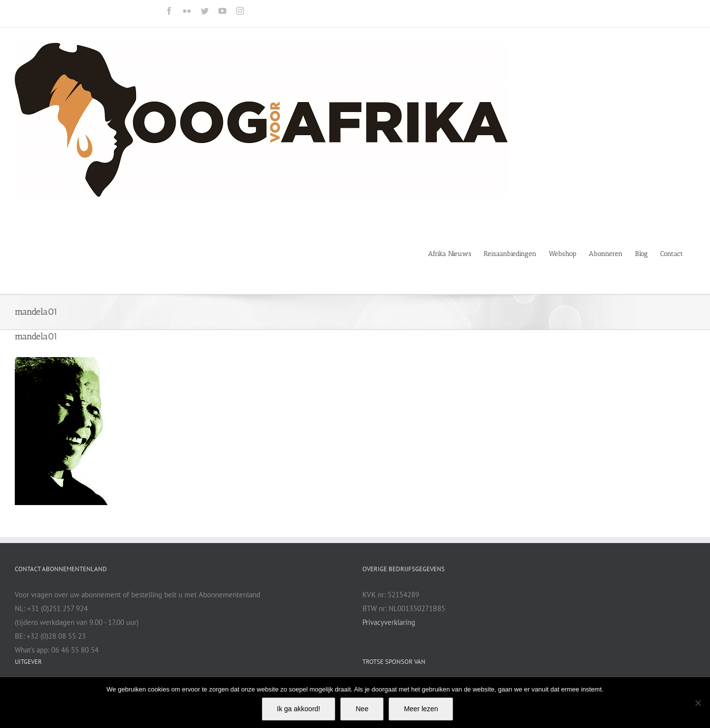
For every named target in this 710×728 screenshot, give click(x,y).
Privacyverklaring (389, 622)
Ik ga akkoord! (299, 709)
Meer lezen (421, 709)
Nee (362, 709)
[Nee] (698, 703)
